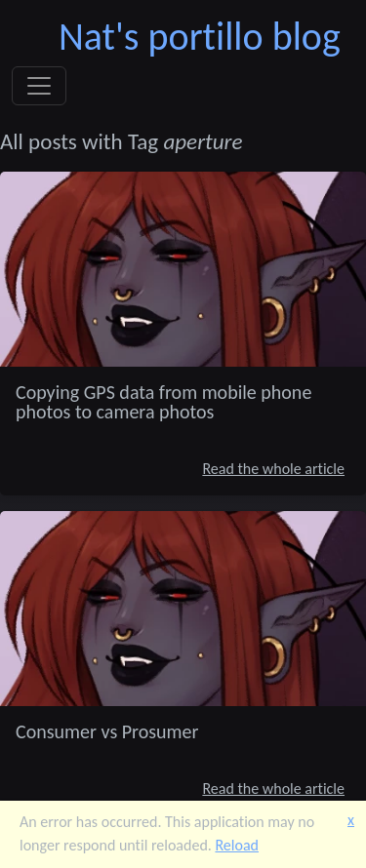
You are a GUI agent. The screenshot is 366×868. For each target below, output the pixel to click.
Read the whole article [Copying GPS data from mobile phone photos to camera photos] (273, 469)
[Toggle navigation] (39, 86)
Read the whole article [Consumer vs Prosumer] (273, 789)
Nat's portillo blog (200, 37)
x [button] (351, 820)
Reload (237, 845)
